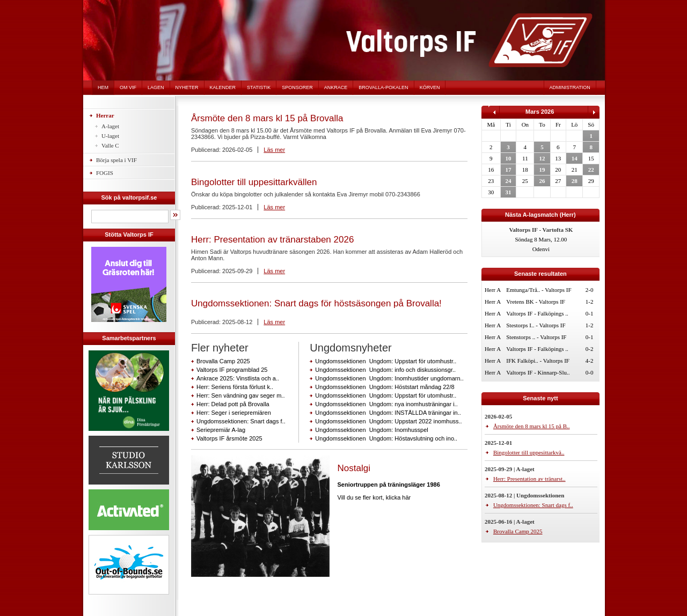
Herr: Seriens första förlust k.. (235, 387)
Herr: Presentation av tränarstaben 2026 (272, 240)
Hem (103, 87)
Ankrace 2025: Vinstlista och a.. (238, 378)
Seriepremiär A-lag (221, 430)
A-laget (110, 126)
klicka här (398, 497)
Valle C (110, 145)
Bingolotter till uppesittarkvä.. (529, 452)
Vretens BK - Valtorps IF (536, 302)
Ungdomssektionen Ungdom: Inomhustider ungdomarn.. (389, 378)
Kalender (223, 87)
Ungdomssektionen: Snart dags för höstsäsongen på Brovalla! (316, 303)
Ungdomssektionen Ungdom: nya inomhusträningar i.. (386, 404)
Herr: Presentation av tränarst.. (529, 479)
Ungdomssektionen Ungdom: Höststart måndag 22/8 (385, 387)
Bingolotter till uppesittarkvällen (254, 182)
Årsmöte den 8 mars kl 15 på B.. (532, 426)
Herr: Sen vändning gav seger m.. (240, 395)
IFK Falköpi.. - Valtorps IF (538, 361)
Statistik (259, 87)
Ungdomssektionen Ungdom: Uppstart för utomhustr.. (386, 361)
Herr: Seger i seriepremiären (234, 413)
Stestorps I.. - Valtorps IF (536, 325)
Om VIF (128, 87)
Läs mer (274, 150)
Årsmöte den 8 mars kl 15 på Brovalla (267, 118)
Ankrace (336, 87)
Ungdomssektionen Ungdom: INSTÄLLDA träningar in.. (388, 413)
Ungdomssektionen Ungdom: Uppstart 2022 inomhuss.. (388, 421)
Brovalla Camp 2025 (223, 361)
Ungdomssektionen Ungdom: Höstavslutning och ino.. (386, 438)
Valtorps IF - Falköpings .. (537, 313)
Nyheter (187, 87)
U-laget (110, 136)
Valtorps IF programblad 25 (232, 370)
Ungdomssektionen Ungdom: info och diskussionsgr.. (385, 370)
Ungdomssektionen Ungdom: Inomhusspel (371, 430)
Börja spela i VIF (116, 160)
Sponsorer (297, 87)
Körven (430, 87)
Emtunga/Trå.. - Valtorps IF (539, 290)
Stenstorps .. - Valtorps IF (536, 337)
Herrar (105, 115)
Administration (570, 87)
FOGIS (105, 173)
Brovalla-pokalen (383, 87)
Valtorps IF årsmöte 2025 (229, 438)
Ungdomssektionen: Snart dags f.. (241, 421)
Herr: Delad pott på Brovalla (233, 404)
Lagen (156, 87)
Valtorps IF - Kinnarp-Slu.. (538, 372)
